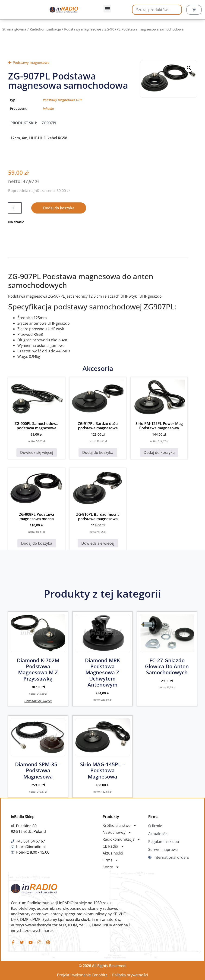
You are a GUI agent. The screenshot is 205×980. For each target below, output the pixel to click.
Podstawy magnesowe (83, 29)
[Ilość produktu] (15, 208)
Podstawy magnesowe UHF (63, 100)
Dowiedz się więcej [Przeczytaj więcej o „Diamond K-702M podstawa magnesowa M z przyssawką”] (38, 701)
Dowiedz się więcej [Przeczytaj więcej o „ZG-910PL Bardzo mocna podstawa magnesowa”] (98, 543)
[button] (107, 9)
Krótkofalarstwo (120, 825)
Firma (111, 860)
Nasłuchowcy (117, 832)
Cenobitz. (100, 975)
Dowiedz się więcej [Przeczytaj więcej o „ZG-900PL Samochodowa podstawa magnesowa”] (37, 452)
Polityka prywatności (130, 975)
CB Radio (113, 846)
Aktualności (113, 853)
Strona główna (14, 29)
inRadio (48, 108)
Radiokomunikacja (45, 29)
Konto (111, 867)
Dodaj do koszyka (59, 208)
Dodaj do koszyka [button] (98, 452)
